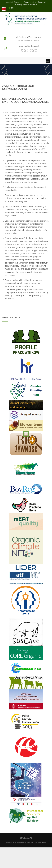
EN (12, 8)
